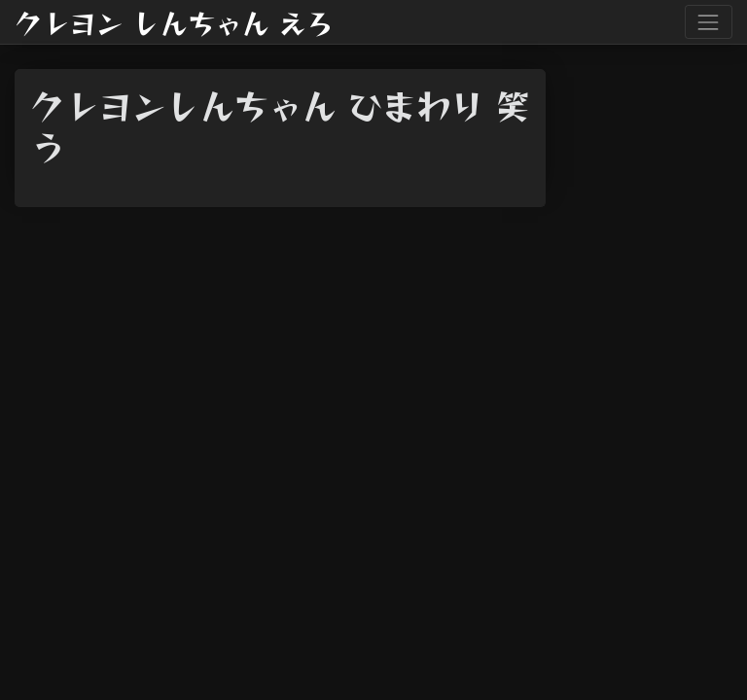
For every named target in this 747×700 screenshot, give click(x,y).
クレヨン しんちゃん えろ (174, 22)
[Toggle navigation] (709, 22)
